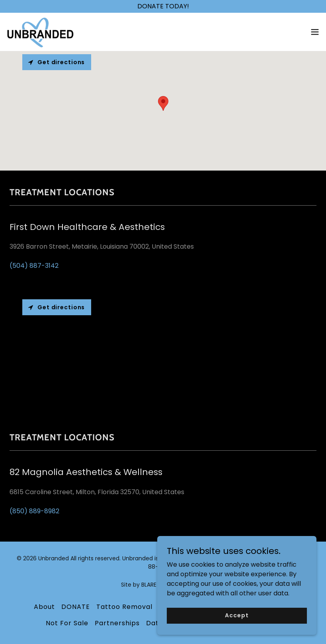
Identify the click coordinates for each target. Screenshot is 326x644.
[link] (40, 32)
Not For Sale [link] (67, 623)
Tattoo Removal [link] (124, 607)
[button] (315, 32)
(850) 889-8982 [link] (34, 511)
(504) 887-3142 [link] (34, 266)
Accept (237, 615)
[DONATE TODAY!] (163, 6)
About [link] (44, 607)
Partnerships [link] (117, 623)
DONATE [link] (76, 607)
